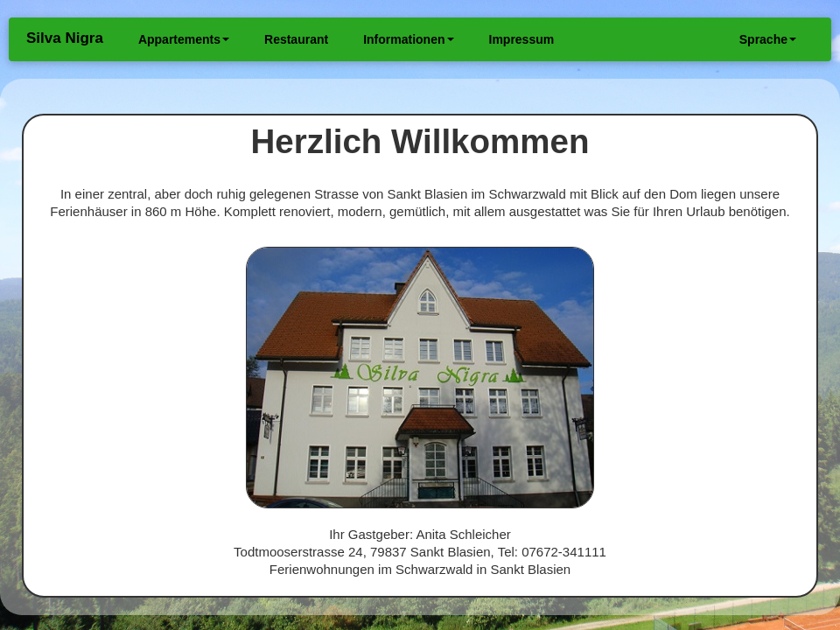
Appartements (184, 39)
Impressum (522, 39)
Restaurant (296, 39)
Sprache (768, 39)
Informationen (408, 39)
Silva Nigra (65, 38)
